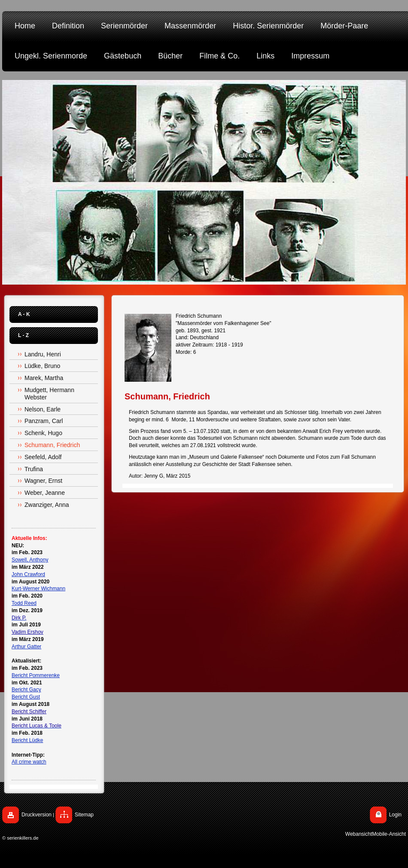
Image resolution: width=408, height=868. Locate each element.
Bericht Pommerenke (36, 675)
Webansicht (359, 834)
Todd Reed (24, 603)
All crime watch (29, 762)
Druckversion (37, 815)
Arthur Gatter (26, 647)
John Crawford (28, 574)
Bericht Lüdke (27, 740)
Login (395, 815)
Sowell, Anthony (30, 560)
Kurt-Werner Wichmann (38, 589)
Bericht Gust (26, 697)
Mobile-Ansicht (389, 834)
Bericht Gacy (26, 690)
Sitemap (84, 815)
